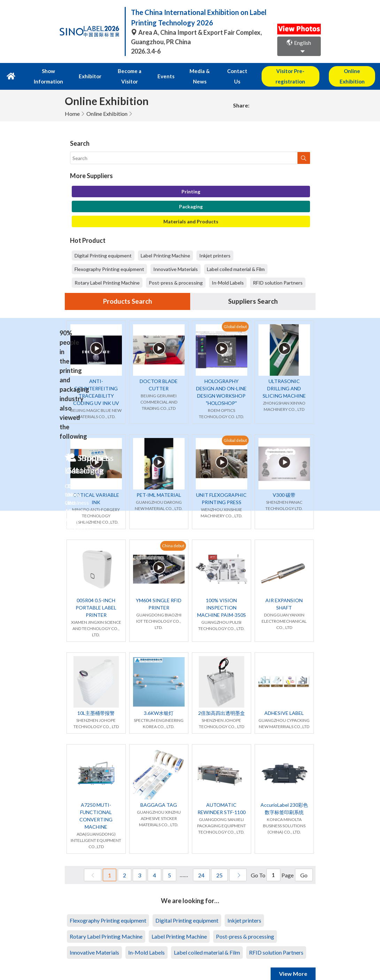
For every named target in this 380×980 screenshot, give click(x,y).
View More (293, 963)
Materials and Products (191, 211)
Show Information (50, 71)
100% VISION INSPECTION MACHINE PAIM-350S (222, 597)
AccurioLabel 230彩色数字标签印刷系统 (284, 798)
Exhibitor (89, 71)
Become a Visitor (126, 71)
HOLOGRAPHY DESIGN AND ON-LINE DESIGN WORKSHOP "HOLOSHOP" (221, 382)
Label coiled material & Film (236, 258)
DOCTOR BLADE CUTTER (159, 374)
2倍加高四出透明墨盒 (222, 703)
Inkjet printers (215, 245)
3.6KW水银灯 (159, 703)
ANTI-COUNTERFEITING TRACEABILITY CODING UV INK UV (96, 382)
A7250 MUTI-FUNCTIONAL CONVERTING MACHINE (96, 805)
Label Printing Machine (165, 245)
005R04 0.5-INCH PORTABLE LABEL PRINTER (96, 597)
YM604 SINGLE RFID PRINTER (159, 593)
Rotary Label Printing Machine (107, 272)
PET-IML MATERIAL (159, 484)
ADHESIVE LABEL (284, 703)
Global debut (235, 316)
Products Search (127, 291)
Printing (191, 181)
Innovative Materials (176, 258)
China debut (173, 535)
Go (304, 865)
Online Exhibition (107, 103)
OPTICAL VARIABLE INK (96, 488)
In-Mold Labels (228, 272)
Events (161, 71)
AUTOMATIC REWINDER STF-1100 (222, 798)
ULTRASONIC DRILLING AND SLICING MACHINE (284, 378)
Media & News (192, 71)
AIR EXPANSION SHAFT (284, 593)
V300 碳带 (284, 484)
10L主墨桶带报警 (96, 703)
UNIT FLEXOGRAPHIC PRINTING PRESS (221, 488)
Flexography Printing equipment (109, 258)
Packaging (191, 196)
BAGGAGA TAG (159, 794)
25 (219, 865)
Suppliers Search (253, 291)
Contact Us (228, 71)
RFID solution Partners (278, 272)
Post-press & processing (176, 272)
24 (201, 865)
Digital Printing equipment (103, 245)
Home (72, 103)
